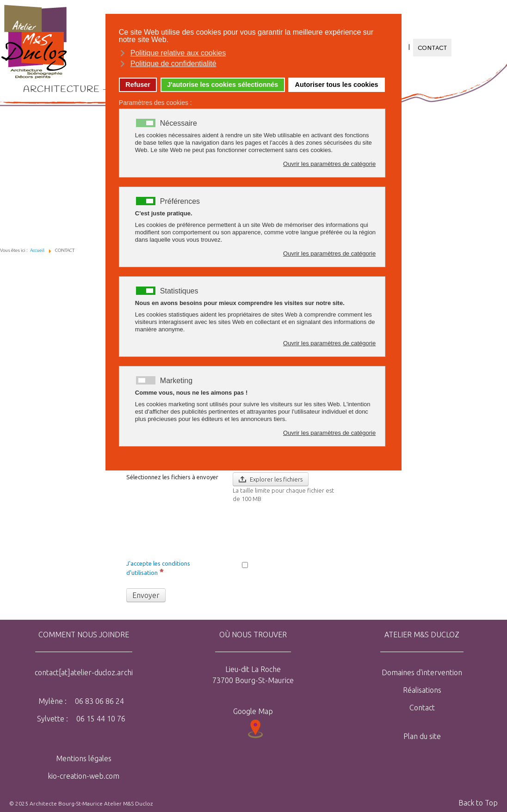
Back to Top (478, 803)
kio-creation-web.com (83, 776)
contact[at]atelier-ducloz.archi (84, 672)
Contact (422, 708)
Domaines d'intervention (422, 672)
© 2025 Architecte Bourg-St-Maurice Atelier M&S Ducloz (81, 803)
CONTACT (433, 48)
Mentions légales (84, 758)
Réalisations (422, 690)
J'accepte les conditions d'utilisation (158, 568)
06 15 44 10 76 (100, 719)
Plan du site (422, 736)
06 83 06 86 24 (99, 701)
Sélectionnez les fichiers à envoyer (172, 477)
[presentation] (303, 530)
